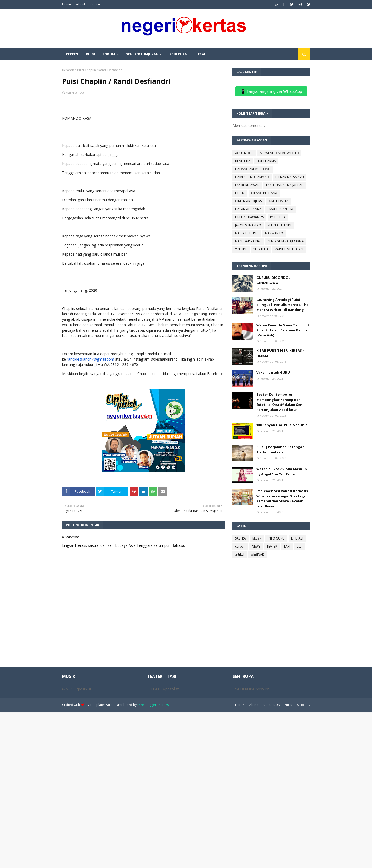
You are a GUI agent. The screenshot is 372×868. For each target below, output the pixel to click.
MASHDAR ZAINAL (248, 241)
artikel (240, 554)
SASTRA (241, 538)
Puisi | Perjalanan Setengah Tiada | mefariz (280, 450)
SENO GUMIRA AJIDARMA (286, 241)
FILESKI (240, 193)
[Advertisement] (155, 789)
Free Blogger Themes (153, 705)
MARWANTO (274, 233)
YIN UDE (241, 249)
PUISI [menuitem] (90, 54)
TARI (287, 546)
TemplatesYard (101, 705)
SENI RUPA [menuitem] (178, 54)
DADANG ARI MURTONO (253, 169)
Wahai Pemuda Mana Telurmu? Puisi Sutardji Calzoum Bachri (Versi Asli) (283, 330)
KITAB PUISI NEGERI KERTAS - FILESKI (280, 353)
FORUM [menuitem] (109, 54)
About (81, 4)
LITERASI (297, 538)
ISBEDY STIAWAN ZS (249, 217)
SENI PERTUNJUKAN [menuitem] (142, 54)
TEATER (272, 546)
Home (67, 4)
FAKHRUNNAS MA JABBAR (285, 185)
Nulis (288, 705)
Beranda (68, 70)
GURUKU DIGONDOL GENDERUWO (273, 280)
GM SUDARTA (279, 201)
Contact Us (272, 705)
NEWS (256, 546)
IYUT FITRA (278, 217)
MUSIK (257, 538)
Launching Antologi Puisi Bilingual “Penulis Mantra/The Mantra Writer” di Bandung (282, 305)
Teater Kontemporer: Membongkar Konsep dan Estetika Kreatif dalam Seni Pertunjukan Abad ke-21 (280, 402)
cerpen (240, 546)
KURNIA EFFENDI (279, 225)
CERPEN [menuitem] (72, 54)
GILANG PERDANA (264, 193)
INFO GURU (276, 538)
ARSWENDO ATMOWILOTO (279, 153)
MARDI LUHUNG (247, 233)
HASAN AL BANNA (248, 209)
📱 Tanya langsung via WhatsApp (271, 91)
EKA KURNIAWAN (247, 185)
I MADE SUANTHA (281, 209)
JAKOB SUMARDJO (248, 225)
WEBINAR (257, 554)
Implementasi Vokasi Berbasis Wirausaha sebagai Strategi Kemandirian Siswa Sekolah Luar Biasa (282, 499)
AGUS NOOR (244, 153)
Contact (96, 4)
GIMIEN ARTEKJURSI (249, 201)
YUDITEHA (261, 249)
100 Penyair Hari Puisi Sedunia (282, 425)
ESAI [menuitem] (202, 54)
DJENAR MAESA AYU (290, 177)
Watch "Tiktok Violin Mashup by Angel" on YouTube (282, 472)
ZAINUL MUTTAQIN (289, 249)
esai (300, 546)
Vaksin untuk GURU (273, 372)
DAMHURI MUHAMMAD (252, 177)
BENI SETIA (243, 161)
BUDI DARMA (266, 161)
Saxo (301, 705)
